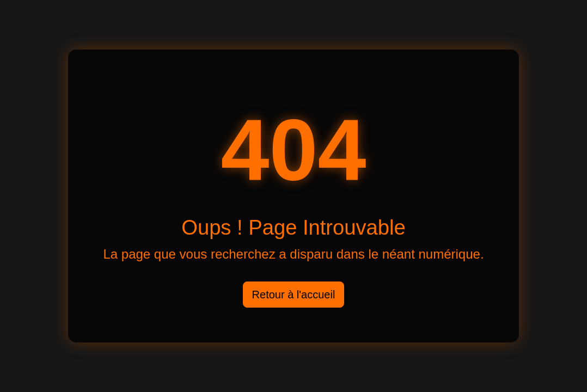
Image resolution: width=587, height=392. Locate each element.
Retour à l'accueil (294, 295)
